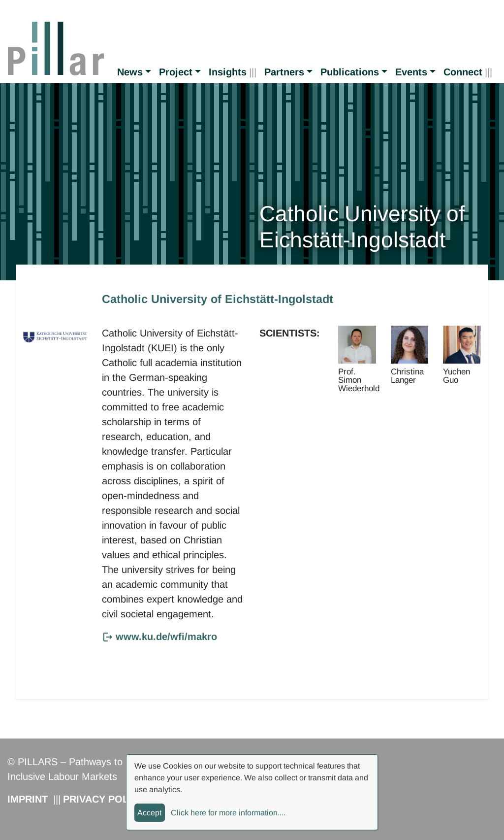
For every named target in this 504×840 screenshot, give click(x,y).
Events (411, 72)
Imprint (28, 799)
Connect (463, 72)
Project (176, 72)
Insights (228, 72)
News (130, 72)
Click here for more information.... (228, 813)
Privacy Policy (104, 799)
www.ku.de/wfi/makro (166, 637)
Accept (149, 813)
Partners (284, 72)
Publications (350, 72)
